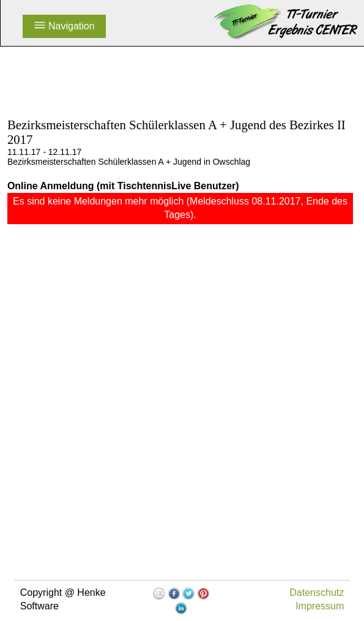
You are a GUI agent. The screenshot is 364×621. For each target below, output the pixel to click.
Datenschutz (317, 593)
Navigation (64, 26)
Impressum (320, 606)
